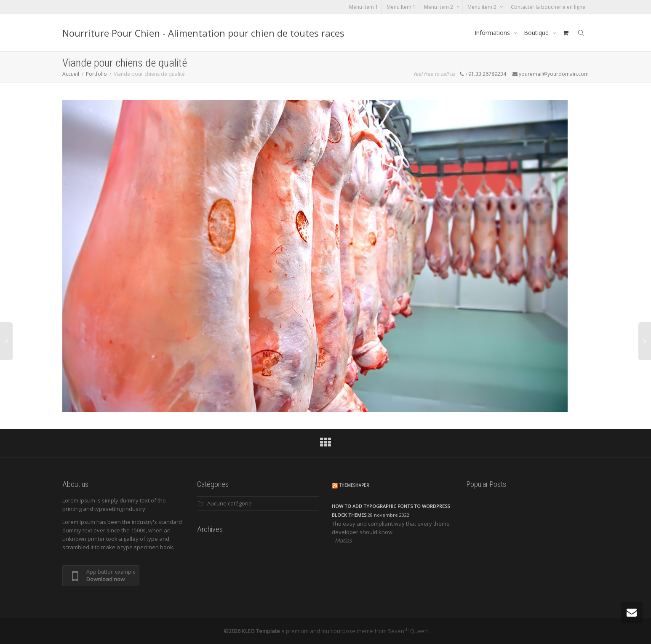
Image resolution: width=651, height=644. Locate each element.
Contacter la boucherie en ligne (548, 7)
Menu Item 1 (364, 7)
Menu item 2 (439, 7)
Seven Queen (408, 631)
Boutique (537, 33)
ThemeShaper (354, 485)
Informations (493, 33)
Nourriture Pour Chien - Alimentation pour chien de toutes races (203, 33)
